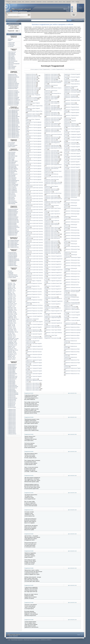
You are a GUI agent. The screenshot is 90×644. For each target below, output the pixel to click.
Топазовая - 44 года (12, 341)
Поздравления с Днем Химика (51, 245)
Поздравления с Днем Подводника (52, 159)
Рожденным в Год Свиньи (13, 102)
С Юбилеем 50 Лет (12, 421)
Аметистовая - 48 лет (12, 345)
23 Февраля (10, 39)
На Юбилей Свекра (12, 399)
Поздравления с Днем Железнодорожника (53, 115)
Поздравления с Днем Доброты (51, 113)
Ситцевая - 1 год (11, 283)
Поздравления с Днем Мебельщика (52, 141)
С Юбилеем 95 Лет (12, 433)
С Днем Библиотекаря (13, 156)
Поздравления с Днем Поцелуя (51, 162)
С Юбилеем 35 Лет (12, 417)
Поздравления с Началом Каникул (52, 316)
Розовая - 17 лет (11, 306)
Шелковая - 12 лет (12, 300)
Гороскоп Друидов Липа (13, 126)
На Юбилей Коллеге (12, 379)
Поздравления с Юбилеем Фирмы (71, 290)
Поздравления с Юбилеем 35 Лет (71, 180)
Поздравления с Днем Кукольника (51, 137)
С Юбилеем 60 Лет (12, 424)
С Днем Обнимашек (12, 66)
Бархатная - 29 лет (12, 322)
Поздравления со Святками (70, 307)
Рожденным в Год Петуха (13, 101)
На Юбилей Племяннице (13, 394)
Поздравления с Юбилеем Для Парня (72, 249)
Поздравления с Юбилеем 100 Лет (71, 171)
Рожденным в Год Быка (13, 91)
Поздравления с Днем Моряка (51, 151)
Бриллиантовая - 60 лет (13, 350)
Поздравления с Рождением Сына (71, 124)
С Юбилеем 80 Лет (12, 429)
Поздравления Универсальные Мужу (72, 352)
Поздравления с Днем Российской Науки (53, 193)
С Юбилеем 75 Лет (12, 427)
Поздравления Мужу (12, 225)
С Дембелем (11, 272)
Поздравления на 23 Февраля (32, 98)
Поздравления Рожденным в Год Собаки (34, 311)
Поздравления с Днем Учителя (51, 241)
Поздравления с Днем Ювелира (51, 252)
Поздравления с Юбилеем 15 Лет (71, 173)
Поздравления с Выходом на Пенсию (33, 357)
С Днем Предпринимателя (13, 180)
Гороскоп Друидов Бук (13, 111)
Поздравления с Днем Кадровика (51, 124)
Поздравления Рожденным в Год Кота (34, 294)
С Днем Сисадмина (12, 187)
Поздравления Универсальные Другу (72, 335)
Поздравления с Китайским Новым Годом (53, 283)
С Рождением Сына (12, 262)
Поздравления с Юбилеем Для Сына (72, 274)
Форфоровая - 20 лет (12, 310)
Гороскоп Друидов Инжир (13, 119)
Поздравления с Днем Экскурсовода (52, 251)
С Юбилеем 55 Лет (12, 422)
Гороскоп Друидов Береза (13, 110)
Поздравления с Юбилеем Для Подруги (72, 257)
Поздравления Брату (12, 211)
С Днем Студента (12, 147)
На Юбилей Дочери (12, 368)
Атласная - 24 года (12, 315)
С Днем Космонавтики (13, 61)
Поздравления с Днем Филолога (51, 242)
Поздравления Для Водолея (32, 78)
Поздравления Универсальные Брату (72, 327)
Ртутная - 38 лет (11, 333)
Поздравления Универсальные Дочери (72, 333)
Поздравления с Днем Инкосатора (52, 119)
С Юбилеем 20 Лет (12, 413)
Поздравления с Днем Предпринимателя (53, 165)
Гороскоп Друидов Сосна (13, 133)
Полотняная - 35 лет (12, 329)
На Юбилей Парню (12, 390)
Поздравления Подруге (13, 232)
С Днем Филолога (12, 195)
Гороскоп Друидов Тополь (14, 134)
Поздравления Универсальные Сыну (72, 374)
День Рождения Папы (13, 246)
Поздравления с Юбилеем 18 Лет (71, 174)
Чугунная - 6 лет (11, 290)
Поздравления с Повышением (70, 89)
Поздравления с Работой (69, 103)
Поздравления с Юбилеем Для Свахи (72, 263)
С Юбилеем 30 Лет (12, 416)
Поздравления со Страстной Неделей (72, 320)
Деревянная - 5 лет (12, 288)
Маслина (14, 127)
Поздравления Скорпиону (13, 83)
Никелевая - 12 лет (12, 299)
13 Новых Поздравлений (44, 69)
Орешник (14, 129)
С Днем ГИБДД (11, 160)
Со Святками (11, 46)
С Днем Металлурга (12, 170)
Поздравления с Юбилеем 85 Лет (71, 193)
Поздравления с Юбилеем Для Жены (72, 219)
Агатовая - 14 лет (12, 302)
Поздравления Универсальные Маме (72, 349)
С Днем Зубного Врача (13, 161)
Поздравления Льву (12, 80)
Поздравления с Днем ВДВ (50, 80)
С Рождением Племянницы (14, 260)
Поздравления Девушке (13, 212)
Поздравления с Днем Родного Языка (52, 182)
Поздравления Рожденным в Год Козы (34, 292)
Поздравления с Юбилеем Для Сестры (72, 271)
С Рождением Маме (12, 263)
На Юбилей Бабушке (12, 365)
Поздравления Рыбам (13, 89)
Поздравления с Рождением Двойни (72, 113)
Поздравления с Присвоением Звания (72, 100)
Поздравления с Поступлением (71, 95)
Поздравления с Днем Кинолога (51, 125)
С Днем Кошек (11, 62)
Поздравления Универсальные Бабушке (72, 324)
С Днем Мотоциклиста (13, 174)
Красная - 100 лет (12, 359)
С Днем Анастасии (12, 52)
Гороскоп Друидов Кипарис (14, 123)
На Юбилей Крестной (12, 378)
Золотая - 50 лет (11, 347)
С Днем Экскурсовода (13, 202)
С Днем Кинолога (12, 164)
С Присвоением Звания (13, 276)
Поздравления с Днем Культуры (51, 139)
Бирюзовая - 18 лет (12, 308)
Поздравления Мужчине (13, 226)
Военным (10, 271)
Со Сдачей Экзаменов (13, 145)
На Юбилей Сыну (12, 402)
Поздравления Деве (12, 81)
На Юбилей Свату (12, 396)
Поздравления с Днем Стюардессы (52, 230)
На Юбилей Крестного (13, 376)
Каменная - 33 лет (12, 327)
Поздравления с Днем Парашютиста (52, 155)
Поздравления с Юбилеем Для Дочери (72, 208)
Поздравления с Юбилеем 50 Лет (71, 184)
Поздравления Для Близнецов (32, 76)
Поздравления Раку (12, 78)
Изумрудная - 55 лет (12, 349)
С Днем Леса (11, 65)
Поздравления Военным (31, 74)
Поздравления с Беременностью (33, 330)
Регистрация (10, 17)
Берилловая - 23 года (12, 314)
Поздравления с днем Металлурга (52, 145)
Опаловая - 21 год (12, 311)
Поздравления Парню (13, 230)
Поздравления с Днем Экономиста (52, 249)
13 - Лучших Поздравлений (68, 69)
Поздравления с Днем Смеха (51, 216)
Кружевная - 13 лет (12, 301)
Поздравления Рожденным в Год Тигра (34, 313)
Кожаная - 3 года (11, 286)
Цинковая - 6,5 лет (12, 291)
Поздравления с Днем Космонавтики (52, 129)
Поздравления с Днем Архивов (32, 387)
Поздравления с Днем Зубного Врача (52, 118)
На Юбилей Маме (12, 383)
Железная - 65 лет (12, 351)
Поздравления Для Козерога (32, 81)
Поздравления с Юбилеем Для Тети (72, 279)
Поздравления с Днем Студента (51, 229)
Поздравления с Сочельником (70, 143)
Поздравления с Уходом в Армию (71, 149)
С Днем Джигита (11, 57)
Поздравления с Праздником (70, 96)
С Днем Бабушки (11, 53)
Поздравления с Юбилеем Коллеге (71, 285)
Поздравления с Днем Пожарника (51, 160)
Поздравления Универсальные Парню (72, 363)
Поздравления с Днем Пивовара (51, 156)
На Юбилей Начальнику (13, 387)
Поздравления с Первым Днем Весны (72, 84)
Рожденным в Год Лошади (14, 97)
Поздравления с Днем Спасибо (51, 223)
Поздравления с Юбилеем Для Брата (72, 200)
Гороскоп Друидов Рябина (14, 132)
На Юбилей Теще (12, 405)
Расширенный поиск (78, 20)
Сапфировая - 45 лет (12, 342)
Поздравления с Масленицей (50, 307)
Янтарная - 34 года (12, 328)
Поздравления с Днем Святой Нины (52, 201)
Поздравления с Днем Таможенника (52, 234)
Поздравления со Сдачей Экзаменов (72, 309)
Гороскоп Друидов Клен (13, 124)
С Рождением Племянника (13, 259)
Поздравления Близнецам (13, 77)
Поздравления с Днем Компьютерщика (53, 126)
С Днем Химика (11, 197)
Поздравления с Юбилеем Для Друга (72, 211)
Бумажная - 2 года (12, 284)
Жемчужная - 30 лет (12, 323)
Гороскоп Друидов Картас (13, 120)
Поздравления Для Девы (31, 80)
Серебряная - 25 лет (12, 317)
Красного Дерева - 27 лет (13, 319)
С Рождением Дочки (12, 258)
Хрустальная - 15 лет (12, 304)
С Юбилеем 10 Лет (12, 409)
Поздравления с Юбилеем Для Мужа (72, 238)
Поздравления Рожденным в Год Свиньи (34, 308)
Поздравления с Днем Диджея (51, 107)
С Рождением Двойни (13, 256)
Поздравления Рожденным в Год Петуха (34, 305)
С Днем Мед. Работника (13, 169)
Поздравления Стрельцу (13, 85)
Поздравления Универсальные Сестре (72, 371)
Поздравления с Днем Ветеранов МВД (52, 81)
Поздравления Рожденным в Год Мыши (34, 300)
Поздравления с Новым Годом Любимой (53, 330)
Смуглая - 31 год (11, 324)
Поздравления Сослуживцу (70, 323)
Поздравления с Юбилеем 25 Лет (71, 177)
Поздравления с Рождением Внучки (71, 107)
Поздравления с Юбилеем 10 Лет (71, 170)
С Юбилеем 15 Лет (12, 411)
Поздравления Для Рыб (31, 87)
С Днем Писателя (12, 177)
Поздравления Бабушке (13, 209)
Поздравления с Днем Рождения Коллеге (53, 184)
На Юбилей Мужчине (12, 385)
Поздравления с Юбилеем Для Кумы (72, 233)
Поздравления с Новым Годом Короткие (53, 327)
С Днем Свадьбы (12, 67)
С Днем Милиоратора (12, 171)
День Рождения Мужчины (13, 244)
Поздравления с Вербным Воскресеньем (34, 349)
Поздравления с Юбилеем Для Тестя (72, 277)
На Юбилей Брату (12, 366)
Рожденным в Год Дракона (14, 92)
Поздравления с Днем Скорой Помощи (53, 208)
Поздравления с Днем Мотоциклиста (52, 152)
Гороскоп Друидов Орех (13, 128)
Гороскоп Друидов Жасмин (14, 116)
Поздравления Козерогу (13, 86)
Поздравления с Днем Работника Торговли (53, 177)
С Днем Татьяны (11, 69)
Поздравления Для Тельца (31, 91)
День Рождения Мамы (13, 243)
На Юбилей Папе (11, 389)
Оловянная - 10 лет (12, 296)
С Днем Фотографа (12, 196)
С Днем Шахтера (11, 198)
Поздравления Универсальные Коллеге (72, 344)
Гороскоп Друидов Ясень (13, 137)
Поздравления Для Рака (31, 85)
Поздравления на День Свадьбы (32, 114)
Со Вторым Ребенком (13, 255)
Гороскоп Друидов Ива (13, 118)
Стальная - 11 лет (12, 297)
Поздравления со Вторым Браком (71, 303)
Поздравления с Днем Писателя (51, 158)
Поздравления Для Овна (31, 84)
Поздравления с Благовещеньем (33, 337)
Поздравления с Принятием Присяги (72, 98)
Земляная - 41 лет (12, 337)
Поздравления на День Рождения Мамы (34, 106)
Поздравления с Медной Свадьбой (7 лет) (53, 311)
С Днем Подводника (12, 178)
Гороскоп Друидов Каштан (14, 122)
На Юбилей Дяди (12, 371)
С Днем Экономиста (12, 201)
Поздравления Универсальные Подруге (72, 368)
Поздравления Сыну (12, 235)
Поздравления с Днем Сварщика (51, 197)
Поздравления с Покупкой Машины (71, 91)
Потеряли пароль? (16, 17)
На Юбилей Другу (12, 370)
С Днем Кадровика (12, 162)
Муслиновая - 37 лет (12, 331)
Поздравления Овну (12, 74)
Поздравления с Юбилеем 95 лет (71, 196)
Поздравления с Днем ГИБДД (51, 98)
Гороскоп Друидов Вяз (13, 113)
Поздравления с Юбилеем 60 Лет (71, 186)
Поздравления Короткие (13, 219)
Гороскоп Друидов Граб (13, 114)
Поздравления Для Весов (31, 77)
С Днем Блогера (11, 157)
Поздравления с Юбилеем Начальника (72, 288)
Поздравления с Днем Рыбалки (51, 196)
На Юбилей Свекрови (13, 398)
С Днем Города (11, 56)
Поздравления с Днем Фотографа (51, 244)
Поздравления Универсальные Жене (72, 338)
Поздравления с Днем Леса (50, 140)
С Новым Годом (11, 43)
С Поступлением (11, 143)
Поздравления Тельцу (13, 76)
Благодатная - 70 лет (12, 354)
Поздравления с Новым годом (51, 326)
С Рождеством (11, 44)
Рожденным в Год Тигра (13, 105)
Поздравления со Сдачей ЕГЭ (70, 308)
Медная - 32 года (11, 326)
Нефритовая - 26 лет (12, 318)
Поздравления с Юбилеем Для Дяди (72, 214)
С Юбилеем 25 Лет (12, 415)
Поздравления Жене (12, 216)
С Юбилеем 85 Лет (12, 430)
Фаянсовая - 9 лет (12, 295)
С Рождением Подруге (13, 265)
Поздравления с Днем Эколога (51, 248)
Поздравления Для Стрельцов (32, 89)
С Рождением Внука (12, 253)
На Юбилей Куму (11, 380)
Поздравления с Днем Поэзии (51, 163)
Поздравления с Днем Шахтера (51, 247)
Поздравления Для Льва (31, 82)
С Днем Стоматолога (12, 188)
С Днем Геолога (11, 159)
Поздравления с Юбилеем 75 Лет (71, 190)
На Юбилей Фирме (12, 407)
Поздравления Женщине (13, 217)
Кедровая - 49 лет (12, 346)
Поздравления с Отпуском (69, 80)
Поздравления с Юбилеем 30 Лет (71, 178)
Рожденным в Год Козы (13, 95)
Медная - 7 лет (11, 292)
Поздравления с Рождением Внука (71, 104)
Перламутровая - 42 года (13, 338)
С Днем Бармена (11, 155)
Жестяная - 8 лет (11, 293)
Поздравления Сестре (13, 234)
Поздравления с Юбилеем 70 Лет (71, 189)
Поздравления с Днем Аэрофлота (33, 389)
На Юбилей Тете (11, 406)
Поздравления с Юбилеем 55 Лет (71, 185)
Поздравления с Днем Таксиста (51, 233)
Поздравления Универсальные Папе (72, 360)
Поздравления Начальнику (14, 227)
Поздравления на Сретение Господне (34, 117)
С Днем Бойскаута (12, 55)
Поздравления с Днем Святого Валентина (53, 199)
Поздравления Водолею (13, 87)
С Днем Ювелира (12, 204)
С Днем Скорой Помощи (13, 184)
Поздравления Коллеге (13, 218)
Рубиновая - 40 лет (12, 336)
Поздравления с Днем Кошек (50, 130)
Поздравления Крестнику (13, 221)
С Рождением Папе (12, 264)
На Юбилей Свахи (12, 397)
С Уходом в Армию (12, 277)
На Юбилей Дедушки (12, 367)
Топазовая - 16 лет (12, 305)
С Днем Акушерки (12, 152)
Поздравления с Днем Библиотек (51, 76)
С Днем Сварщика (12, 183)
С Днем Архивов (11, 153)
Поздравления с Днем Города (51, 102)
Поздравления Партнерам (13, 231)
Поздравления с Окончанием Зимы (52, 338)
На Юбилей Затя (11, 375)
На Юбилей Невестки (12, 388)
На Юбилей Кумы (12, 381)
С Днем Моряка (11, 173)
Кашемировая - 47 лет (13, 344)
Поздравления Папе (12, 229)
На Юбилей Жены (12, 372)
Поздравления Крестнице (13, 222)
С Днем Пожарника (12, 179)
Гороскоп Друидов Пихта (13, 131)
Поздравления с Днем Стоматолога (52, 227)
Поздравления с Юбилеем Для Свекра (72, 266)
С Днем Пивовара (12, 175)
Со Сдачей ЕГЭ (11, 144)
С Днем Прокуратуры (12, 182)
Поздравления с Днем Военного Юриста (53, 88)
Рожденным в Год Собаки (13, 104)
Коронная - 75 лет (12, 355)
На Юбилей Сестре (12, 401)
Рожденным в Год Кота (13, 96)
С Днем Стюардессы (12, 189)
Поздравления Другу (12, 214)
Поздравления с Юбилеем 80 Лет (71, 192)
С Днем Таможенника (12, 191)
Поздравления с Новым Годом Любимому (53, 333)
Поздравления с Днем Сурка (50, 232)
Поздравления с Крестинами (50, 297)
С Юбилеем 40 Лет (12, 418)
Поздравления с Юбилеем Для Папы (72, 247)
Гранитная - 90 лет (12, 358)
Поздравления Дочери (13, 213)
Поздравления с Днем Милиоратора (52, 147)
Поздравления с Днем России (51, 189)
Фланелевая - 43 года (12, 340)
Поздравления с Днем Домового (51, 114)
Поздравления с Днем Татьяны (51, 236)
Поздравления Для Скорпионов (32, 88)
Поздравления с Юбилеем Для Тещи (72, 282)
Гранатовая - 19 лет (12, 309)
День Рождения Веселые (13, 247)
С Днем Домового (12, 60)
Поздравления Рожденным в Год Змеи (34, 289)
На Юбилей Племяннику (13, 393)
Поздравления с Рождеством (70, 125)
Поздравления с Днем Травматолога (52, 237)
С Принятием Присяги (13, 275)
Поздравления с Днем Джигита (51, 106)
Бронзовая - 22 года (12, 313)
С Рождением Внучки (12, 254)
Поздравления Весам (12, 82)
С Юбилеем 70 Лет (12, 426)
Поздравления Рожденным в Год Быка (34, 283)
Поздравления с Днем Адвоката (32, 383)
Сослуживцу (11, 274)
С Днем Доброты (12, 58)
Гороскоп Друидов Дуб (13, 115)
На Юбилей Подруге (12, 392)
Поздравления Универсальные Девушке (72, 330)
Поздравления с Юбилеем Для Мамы (72, 236)
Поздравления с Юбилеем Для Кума (72, 230)
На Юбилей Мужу (12, 384)
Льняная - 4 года (11, 287)
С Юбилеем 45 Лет (12, 420)
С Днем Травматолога (13, 192)
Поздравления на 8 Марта (31, 99)
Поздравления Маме (12, 223)
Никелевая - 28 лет (12, 320)
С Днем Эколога (11, 200)
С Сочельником (11, 45)
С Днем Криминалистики (13, 165)
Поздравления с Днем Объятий (51, 154)
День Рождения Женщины (13, 241)
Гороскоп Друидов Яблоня (14, 136)
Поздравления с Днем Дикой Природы (52, 108)
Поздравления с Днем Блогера (51, 77)
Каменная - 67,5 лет (12, 353)
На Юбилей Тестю (12, 403)
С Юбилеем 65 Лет (12, 425)
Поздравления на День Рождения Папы (34, 111)
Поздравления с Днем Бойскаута (51, 78)
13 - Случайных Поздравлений (56, 69)
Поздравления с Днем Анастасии (33, 386)
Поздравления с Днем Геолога (51, 96)
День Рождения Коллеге (13, 242)
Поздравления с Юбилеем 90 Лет (71, 195)
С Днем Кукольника (12, 166)
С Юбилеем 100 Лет (12, 434)
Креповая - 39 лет (12, 335)
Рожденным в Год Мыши (13, 98)
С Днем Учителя (11, 193)
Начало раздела (34, 69)
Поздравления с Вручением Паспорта (34, 352)
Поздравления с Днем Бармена (51, 74)
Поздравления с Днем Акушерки (32, 385)
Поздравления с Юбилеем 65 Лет (71, 188)
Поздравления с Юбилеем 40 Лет (71, 181)
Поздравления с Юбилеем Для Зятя (72, 222)
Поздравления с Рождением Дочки (71, 115)
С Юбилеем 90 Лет (12, 431)
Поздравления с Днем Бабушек (32, 390)
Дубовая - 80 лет (11, 356)
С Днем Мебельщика (12, 168)
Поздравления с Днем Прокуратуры (52, 167)
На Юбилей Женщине (12, 374)
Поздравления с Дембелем (31, 379)
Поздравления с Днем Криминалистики (53, 132)
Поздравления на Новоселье (32, 115)
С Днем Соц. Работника (13, 186)
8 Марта (10, 40)
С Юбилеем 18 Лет (12, 412)
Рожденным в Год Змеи (13, 93)
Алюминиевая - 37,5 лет (13, 332)
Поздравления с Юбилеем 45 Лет (71, 182)
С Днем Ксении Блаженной (14, 64)
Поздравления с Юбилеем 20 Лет (71, 175)
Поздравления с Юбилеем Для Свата (72, 260)
